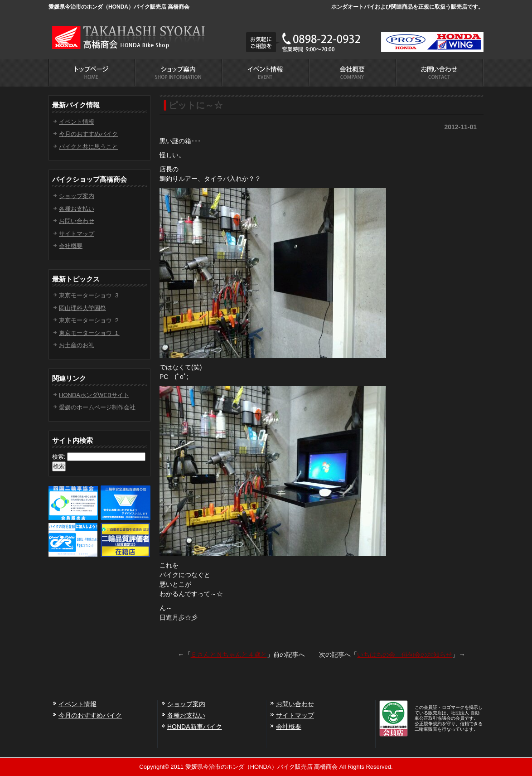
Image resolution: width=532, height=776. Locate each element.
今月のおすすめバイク (88, 134)
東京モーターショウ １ (89, 333)
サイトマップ (77, 234)
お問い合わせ (77, 221)
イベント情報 (77, 122)
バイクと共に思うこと (88, 147)
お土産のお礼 (77, 345)
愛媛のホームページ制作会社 (97, 407)
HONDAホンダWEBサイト (94, 395)
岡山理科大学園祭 (82, 308)
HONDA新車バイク (195, 727)
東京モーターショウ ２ (89, 320)
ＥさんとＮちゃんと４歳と (229, 655)
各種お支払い (77, 209)
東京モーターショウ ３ (89, 295)
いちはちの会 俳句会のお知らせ (405, 655)
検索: (59, 457)
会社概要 (71, 246)
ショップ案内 (77, 196)
